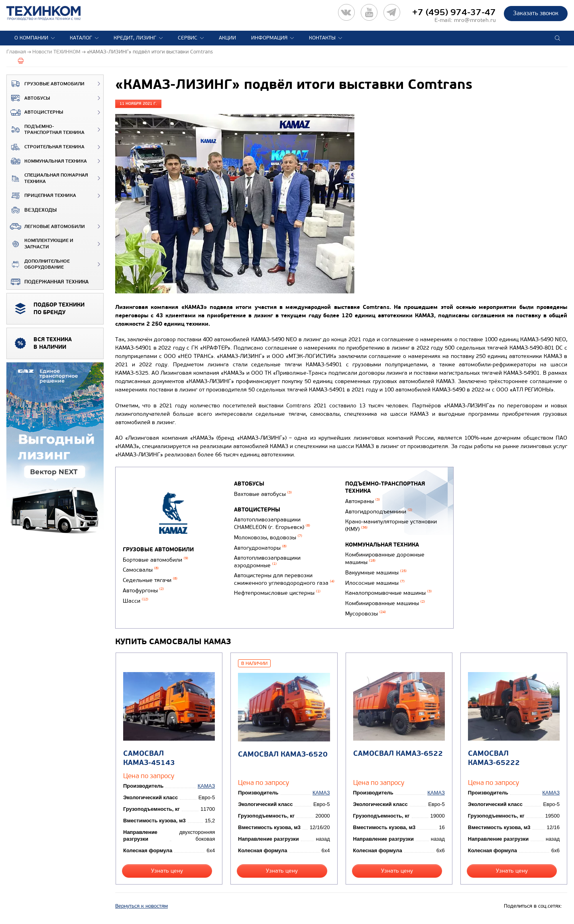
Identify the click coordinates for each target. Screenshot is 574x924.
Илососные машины (375, 583)
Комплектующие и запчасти (40, 244)
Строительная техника (46, 147)
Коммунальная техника (47, 161)
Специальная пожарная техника (47, 178)
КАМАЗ (206, 786)
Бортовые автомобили (155, 560)
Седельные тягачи (150, 580)
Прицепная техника (41, 196)
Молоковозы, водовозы (268, 538)
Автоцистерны (35, 112)
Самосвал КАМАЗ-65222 (494, 758)
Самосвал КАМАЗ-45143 (149, 758)
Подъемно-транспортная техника (46, 130)
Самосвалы (141, 570)
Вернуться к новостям (142, 906)
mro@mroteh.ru (475, 20)
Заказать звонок (536, 13)
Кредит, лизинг (135, 38)
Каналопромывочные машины (388, 593)
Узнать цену (167, 871)
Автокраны (363, 501)
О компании (31, 38)
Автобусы (28, 98)
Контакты (322, 38)
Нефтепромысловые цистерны (277, 593)
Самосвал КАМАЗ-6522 (398, 754)
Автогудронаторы (260, 548)
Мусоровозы (366, 614)
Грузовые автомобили (46, 84)
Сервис (188, 38)
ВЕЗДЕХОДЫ (32, 210)
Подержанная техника (48, 282)
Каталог (81, 38)
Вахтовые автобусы (263, 494)
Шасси (136, 601)
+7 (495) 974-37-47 (454, 12)
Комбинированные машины (385, 603)
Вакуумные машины (376, 573)
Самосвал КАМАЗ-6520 (283, 754)
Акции (227, 38)
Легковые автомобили (46, 226)
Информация (269, 38)
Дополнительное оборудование (38, 264)
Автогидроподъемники (379, 512)
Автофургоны (143, 591)
